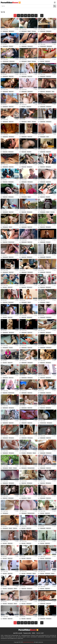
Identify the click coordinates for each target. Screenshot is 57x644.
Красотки (47, 61)
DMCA (34, 633)
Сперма (11, 348)
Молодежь (11, 31)
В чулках (11, 46)
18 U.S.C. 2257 (40, 633)
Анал (53, 92)
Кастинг (42, 61)
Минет (29, 31)
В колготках (11, 242)
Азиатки (15, 528)
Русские (34, 31)
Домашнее (5, 31)
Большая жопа (31, 468)
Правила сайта (27, 633)
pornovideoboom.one (28, 642)
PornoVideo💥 (11, 2)
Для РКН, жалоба (18, 633)
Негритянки (43, 46)
